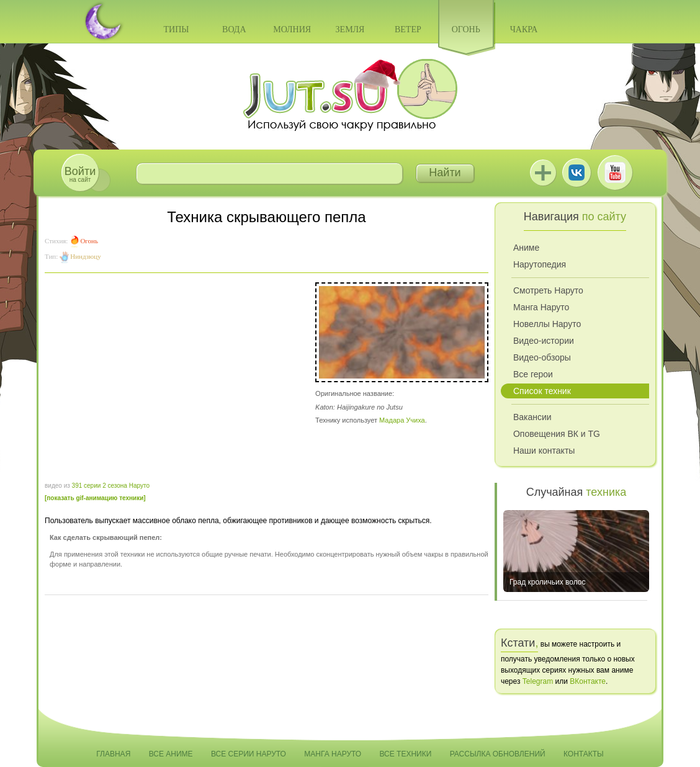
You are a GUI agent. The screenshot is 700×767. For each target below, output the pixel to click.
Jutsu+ (543, 173)
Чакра (524, 29)
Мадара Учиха (402, 420)
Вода (234, 29)
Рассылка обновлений (498, 754)
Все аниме (171, 754)
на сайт (80, 174)
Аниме (526, 248)
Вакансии (532, 417)
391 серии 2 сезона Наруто (111, 486)
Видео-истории (544, 341)
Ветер (408, 29)
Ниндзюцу (85, 256)
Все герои (533, 374)
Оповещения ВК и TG (557, 434)
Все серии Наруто (249, 754)
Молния (292, 29)
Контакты (584, 754)
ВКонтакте (577, 173)
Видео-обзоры (542, 357)
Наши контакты (544, 451)
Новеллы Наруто (547, 324)
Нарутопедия (540, 264)
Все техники (405, 754)
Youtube (615, 173)
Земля (350, 29)
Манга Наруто (541, 307)
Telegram (538, 681)
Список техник (542, 391)
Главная (113, 754)
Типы (176, 29)
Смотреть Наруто (548, 290)
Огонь (466, 29)
